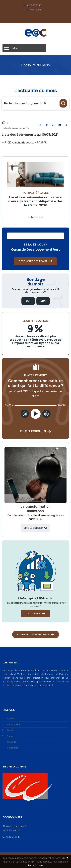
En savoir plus (35, 865)
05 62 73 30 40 (13, 837)
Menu (15, 48)
